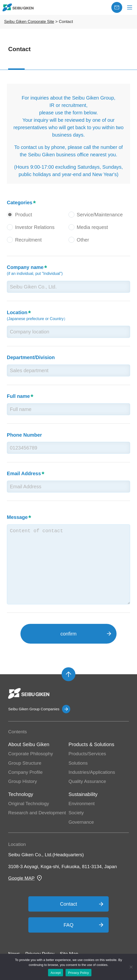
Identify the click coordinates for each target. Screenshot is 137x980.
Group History (23, 781)
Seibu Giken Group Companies (34, 709)
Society (76, 813)
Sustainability (83, 794)
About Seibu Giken (29, 744)
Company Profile (25, 772)
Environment (82, 804)
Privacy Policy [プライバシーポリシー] (78, 973)
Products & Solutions (91, 744)
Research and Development (37, 813)
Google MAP (21, 878)
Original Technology (29, 804)
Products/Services (87, 754)
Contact (69, 904)
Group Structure (25, 763)
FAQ (68, 925)
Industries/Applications (92, 772)
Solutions (78, 763)
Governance (81, 822)
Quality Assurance (87, 781)
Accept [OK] (56, 973)
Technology (21, 794)
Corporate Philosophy (31, 754)
